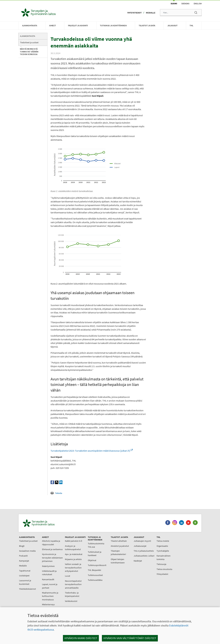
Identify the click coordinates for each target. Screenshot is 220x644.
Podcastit (23, 556)
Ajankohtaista (28, 36)
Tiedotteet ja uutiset (29, 42)
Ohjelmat (92, 560)
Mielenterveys (48, 604)
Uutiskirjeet (24, 576)
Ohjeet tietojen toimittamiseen (118, 561)
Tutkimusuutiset (95, 575)
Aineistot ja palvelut (120, 546)
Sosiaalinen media (27, 551)
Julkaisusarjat (140, 546)
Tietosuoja (161, 564)
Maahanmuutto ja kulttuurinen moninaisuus (50, 596)
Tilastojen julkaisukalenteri (118, 553)
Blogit (22, 546)
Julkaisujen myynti (142, 541)
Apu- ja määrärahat (74, 554)
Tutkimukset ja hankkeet (95, 554)
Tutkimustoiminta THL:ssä (96, 545)
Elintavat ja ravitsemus (52, 549)
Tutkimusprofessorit (97, 565)
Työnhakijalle (163, 551)
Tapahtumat (25, 571)
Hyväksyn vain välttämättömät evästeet (130, 638)
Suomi (174, 4)
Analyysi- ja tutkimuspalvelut (73, 548)
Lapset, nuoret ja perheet (50, 586)
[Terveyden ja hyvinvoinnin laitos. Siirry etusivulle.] (52, 523)
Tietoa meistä (163, 541)
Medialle (151, 13)
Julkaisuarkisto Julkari (144, 556)
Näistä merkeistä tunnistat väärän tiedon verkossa (29, 52)
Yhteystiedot (134, 13)
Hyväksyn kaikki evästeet (81, 638)
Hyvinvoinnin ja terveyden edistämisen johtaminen (52, 558)
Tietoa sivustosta (164, 569)
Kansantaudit (48, 579)
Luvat (68, 576)
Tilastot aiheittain (119, 541)
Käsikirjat (138, 561)
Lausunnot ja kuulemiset (25, 582)
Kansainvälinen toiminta (164, 557)
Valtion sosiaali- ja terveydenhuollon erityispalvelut (73, 568)
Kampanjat (24, 561)
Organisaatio (162, 546)
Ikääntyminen (48, 566)
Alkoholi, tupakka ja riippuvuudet (51, 543)
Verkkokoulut (71, 601)
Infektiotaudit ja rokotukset (49, 573)
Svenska (185, 4)
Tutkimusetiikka (95, 580)
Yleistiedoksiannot (28, 589)
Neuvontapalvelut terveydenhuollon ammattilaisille (73, 584)
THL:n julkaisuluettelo (144, 551)
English (198, 4)
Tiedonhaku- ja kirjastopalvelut (72, 594)
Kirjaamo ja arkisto (73, 559)
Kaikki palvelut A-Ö (73, 541)
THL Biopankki (94, 570)
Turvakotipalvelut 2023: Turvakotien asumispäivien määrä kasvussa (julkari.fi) (92, 451)
